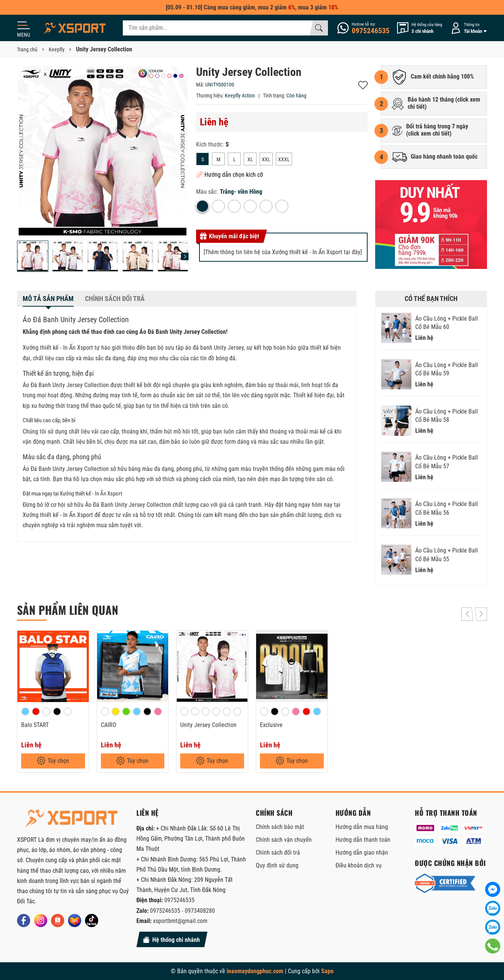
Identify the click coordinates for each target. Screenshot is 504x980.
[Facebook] (24, 921)
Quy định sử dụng (277, 865)
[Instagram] (41, 921)
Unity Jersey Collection (208, 725)
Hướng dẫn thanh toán (363, 840)
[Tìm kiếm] (319, 28)
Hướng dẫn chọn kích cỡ (230, 175)
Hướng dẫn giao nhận (362, 853)
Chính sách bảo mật (280, 827)
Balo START (35, 725)
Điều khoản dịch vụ (359, 865)
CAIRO (109, 725)
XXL (266, 159)
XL (250, 159)
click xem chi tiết (429, 133)
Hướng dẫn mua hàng (362, 827)
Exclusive (271, 725)
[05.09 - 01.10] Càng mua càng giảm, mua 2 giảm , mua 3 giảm (252, 7)
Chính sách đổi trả (278, 853)
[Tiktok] (92, 921)
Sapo (327, 971)
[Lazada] (75, 921)
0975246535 (179, 900)
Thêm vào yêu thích (363, 85)
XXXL (284, 159)
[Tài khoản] (467, 28)
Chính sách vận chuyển (284, 840)
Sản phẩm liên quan (68, 610)
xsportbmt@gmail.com (180, 921)
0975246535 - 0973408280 (182, 911)
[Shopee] (58, 921)
